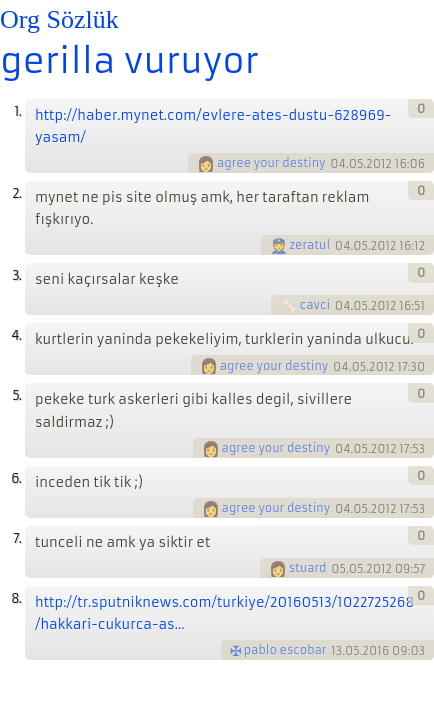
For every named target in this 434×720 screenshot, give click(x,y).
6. (16, 478)
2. (16, 193)
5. (16, 395)
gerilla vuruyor (129, 61)
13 (336, 651)
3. (16, 275)
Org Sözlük (59, 19)
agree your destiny (271, 163)
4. (16, 335)
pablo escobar (285, 650)
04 (338, 164)
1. (17, 111)
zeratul (310, 245)
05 (338, 569)
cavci (315, 305)
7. (17, 538)
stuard (308, 568)
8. (16, 598)
